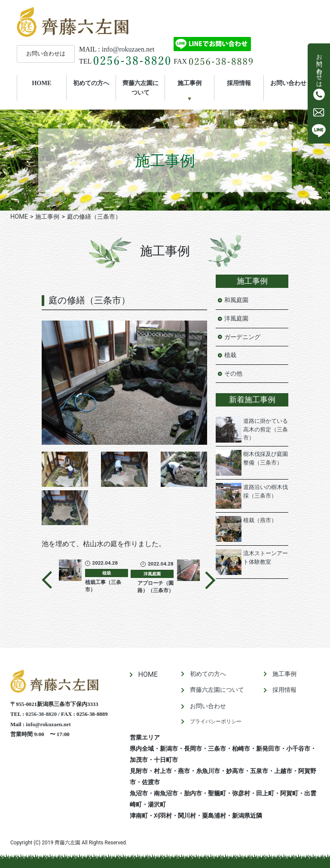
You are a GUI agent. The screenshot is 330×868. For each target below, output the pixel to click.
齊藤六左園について (141, 88)
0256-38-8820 (41, 714)
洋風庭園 (236, 319)
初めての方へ (91, 83)
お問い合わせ (288, 83)
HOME (49, 83)
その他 (233, 374)
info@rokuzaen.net (128, 49)
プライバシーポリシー (216, 721)
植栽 (230, 355)
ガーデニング (242, 337)
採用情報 (239, 83)
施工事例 (189, 83)
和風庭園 (236, 300)
